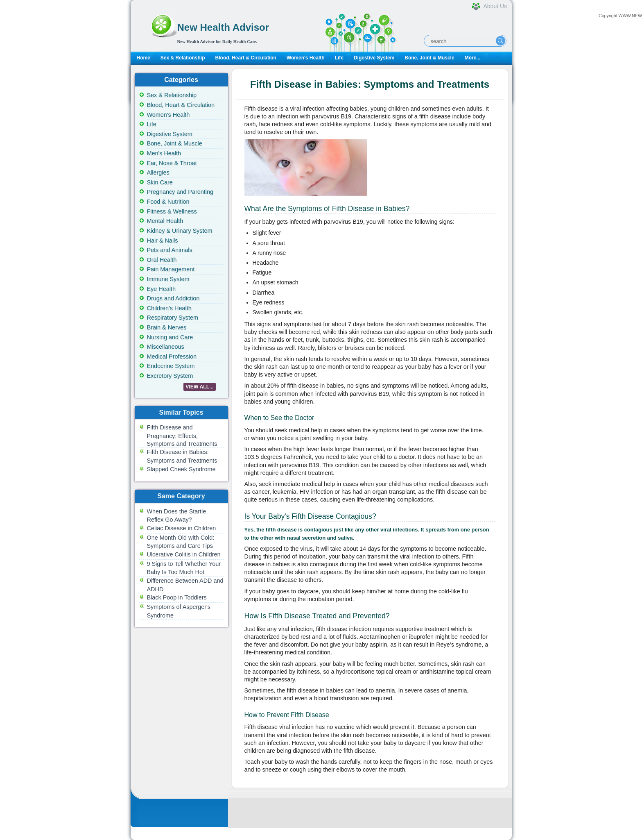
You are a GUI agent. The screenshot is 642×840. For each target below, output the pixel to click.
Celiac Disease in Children (182, 528)
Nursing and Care (170, 337)
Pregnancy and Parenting (180, 192)
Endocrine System (171, 366)
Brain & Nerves (167, 327)
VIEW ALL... (199, 387)
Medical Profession (172, 356)
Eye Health (161, 289)
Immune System (168, 279)
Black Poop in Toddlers (177, 597)
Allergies (158, 173)
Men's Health (164, 153)
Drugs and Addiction (173, 298)
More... (473, 58)
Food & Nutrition (168, 202)
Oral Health (162, 260)
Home (144, 58)
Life (339, 58)
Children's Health (169, 308)
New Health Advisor (223, 27)
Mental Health (165, 221)
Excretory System (170, 376)
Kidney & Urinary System (180, 231)
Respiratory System (173, 318)
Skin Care (160, 182)
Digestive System (374, 58)
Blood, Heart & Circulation (246, 58)
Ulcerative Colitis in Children (184, 554)
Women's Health (306, 58)
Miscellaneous (166, 347)
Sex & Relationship (183, 58)
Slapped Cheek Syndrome (181, 469)
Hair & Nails (163, 241)
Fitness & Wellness (172, 211)
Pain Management (171, 269)
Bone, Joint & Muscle (429, 58)
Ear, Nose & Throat (172, 163)
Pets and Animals (170, 250)
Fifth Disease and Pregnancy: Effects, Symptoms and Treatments (182, 435)
